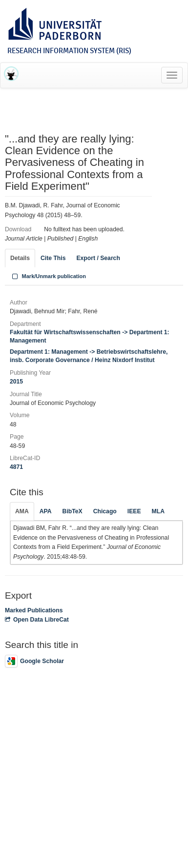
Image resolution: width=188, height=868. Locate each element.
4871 (16, 467)
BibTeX (73, 511)
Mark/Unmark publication (48, 276)
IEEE (134, 511)
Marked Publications (34, 610)
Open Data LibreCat (37, 620)
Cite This (53, 258)
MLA (158, 511)
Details (20, 258)
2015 (16, 382)
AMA (22, 511)
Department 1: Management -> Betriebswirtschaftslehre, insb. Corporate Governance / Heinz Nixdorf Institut (89, 356)
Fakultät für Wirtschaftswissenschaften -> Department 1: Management (90, 336)
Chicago (105, 511)
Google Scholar (34, 661)
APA (46, 511)
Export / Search (98, 258)
